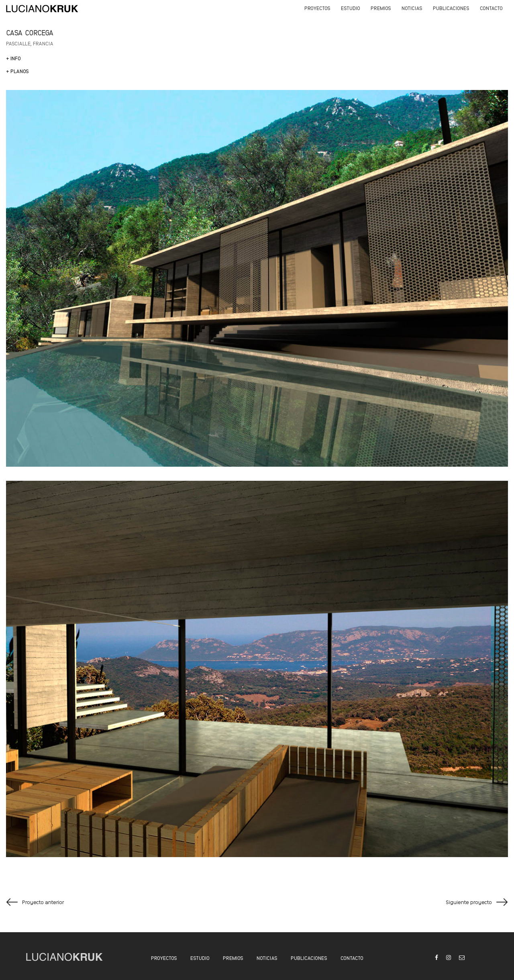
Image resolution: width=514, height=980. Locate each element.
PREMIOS (233, 958)
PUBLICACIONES (309, 958)
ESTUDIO (200, 958)
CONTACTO (352, 958)
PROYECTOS (164, 958)
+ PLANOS (17, 71)
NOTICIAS (267, 958)
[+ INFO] (13, 58)
